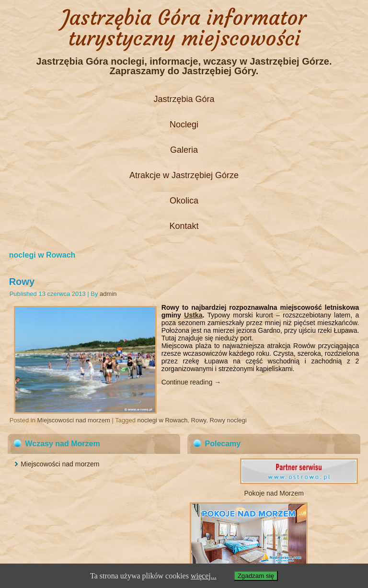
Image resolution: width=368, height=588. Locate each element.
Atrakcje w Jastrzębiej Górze (184, 175)
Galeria (184, 150)
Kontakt (184, 226)
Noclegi (184, 124)
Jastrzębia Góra (184, 99)
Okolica (184, 201)
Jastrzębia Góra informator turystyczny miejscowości (184, 28)
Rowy (22, 282)
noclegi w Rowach (163, 420)
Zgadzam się (256, 576)
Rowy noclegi (228, 420)
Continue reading (191, 382)
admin (108, 294)
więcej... (204, 576)
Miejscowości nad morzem (74, 420)
